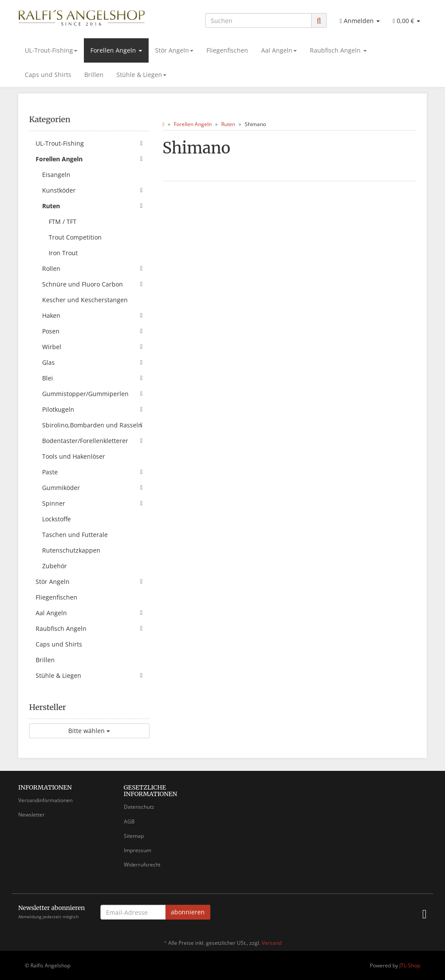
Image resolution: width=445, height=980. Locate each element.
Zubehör (55, 566)
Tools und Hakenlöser (74, 456)
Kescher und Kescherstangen (85, 300)
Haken (96, 316)
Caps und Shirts (48, 75)
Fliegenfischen (227, 50)
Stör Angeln (174, 50)
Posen (96, 331)
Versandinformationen (45, 800)
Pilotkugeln (96, 410)
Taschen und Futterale (75, 535)
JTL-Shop (410, 965)
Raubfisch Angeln (338, 50)
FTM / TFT (63, 222)
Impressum (138, 850)
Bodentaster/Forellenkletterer (96, 441)
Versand (272, 943)
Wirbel (96, 347)
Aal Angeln (279, 50)
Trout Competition (75, 237)
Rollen (96, 269)
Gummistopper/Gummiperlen (96, 394)
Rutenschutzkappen (71, 550)
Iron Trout (63, 253)
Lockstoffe (56, 519)
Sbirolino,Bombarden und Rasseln (96, 425)
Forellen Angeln (116, 50)
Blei (96, 378)
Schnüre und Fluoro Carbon (96, 284)
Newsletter (32, 815)
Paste (96, 472)
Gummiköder (96, 488)
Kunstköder (96, 190)
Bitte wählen (89, 731)
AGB (129, 822)
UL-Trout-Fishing (51, 50)
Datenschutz (139, 807)
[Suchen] (258, 20)
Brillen (94, 75)
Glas (96, 363)
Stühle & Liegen (141, 75)
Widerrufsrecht (142, 865)
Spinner (96, 503)
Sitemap (134, 836)
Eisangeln (56, 175)
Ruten (96, 206)
